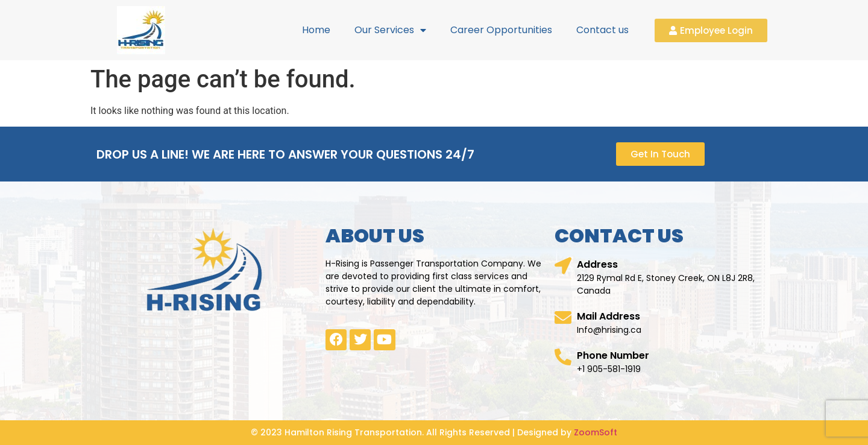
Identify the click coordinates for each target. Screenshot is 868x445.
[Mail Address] (563, 318)
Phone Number (613, 355)
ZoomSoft (596, 432)
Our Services (390, 30)
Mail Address (609, 316)
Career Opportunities (501, 30)
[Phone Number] (563, 357)
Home (316, 30)
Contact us (602, 30)
